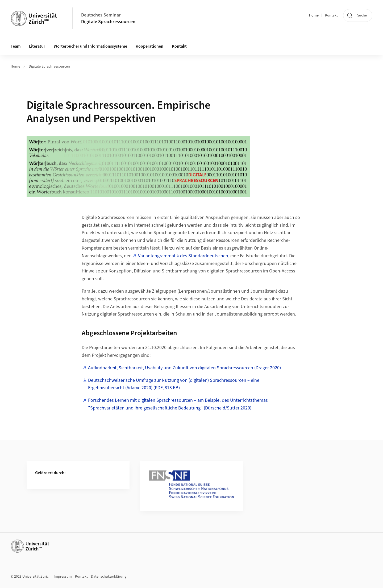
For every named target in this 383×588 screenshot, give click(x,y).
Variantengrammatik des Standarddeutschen (183, 256)
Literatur (37, 46)
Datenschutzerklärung (109, 577)
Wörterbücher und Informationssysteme (90, 46)
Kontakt (331, 15)
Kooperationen (149, 46)
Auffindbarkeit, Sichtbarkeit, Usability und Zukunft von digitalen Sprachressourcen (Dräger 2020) (184, 368)
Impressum (63, 577)
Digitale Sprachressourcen (108, 22)
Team (16, 46)
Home (314, 15)
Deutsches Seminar (101, 15)
